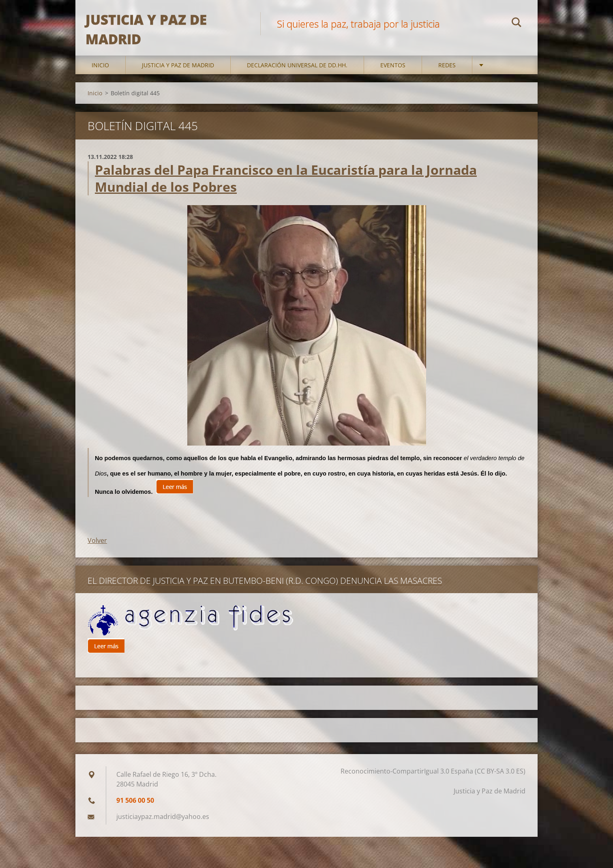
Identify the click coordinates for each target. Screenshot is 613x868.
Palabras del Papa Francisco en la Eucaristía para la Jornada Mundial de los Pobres (286, 194)
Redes (447, 81)
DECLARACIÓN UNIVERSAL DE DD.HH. (297, 81)
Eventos (393, 81)
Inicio (100, 81)
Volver (97, 556)
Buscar (517, 24)
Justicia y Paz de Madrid (178, 81)
